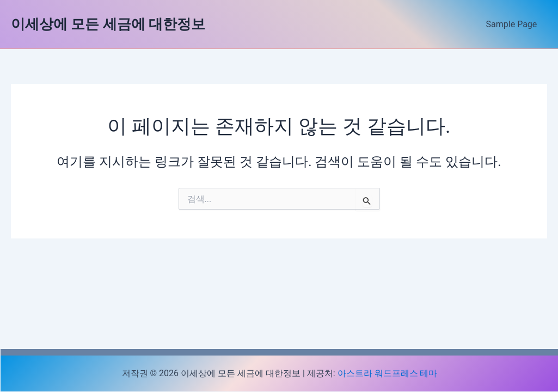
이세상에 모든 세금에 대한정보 (108, 24)
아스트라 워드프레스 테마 (388, 373)
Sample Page (513, 24)
